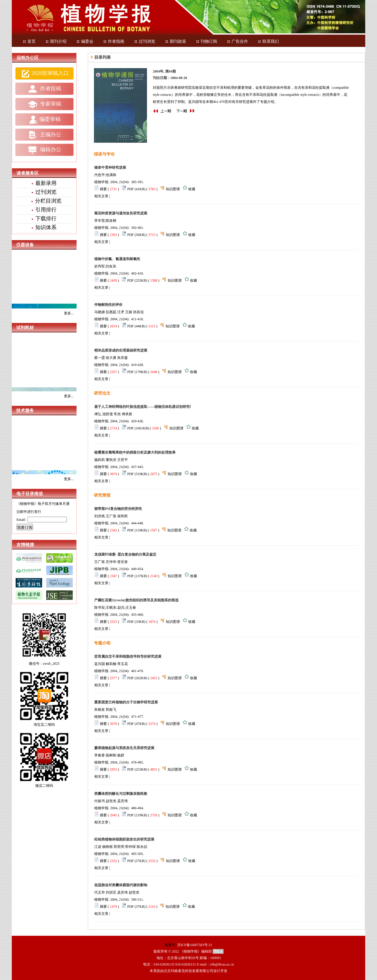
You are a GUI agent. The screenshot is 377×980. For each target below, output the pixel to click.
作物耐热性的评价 (108, 305)
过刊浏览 (145, 41)
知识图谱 (173, 189)
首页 (29, 41)
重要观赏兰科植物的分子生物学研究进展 (126, 702)
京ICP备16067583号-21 (195, 945)
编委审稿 (45, 120)
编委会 (85, 41)
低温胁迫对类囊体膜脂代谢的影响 (121, 885)
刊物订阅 (206, 41)
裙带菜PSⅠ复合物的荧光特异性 (118, 509)
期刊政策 (176, 41)
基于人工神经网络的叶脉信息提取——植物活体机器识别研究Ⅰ (143, 407)
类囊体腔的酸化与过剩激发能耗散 (121, 794)
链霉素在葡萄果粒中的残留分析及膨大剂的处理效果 (135, 452)
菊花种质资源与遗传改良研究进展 (121, 213)
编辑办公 (44, 150)
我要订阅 (25, 527)
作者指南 (114, 41)
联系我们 (268, 41)
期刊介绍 (56, 41)
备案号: (171, 945)
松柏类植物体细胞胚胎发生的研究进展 (124, 839)
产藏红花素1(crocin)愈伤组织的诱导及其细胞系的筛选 (136, 600)
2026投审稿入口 (45, 74)
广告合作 (237, 41)
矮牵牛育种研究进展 (110, 168)
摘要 (103, 189)
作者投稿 (44, 89)
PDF (130, 189)
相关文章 (101, 196)
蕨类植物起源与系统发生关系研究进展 (124, 748)
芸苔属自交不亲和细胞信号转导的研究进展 (128, 656)
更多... (69, 313)
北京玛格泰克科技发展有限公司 (188, 971)
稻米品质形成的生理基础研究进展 (121, 350)
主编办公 (44, 135)
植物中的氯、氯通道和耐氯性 (117, 259)
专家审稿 (44, 104)
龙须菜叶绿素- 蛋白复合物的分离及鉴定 (125, 554)
